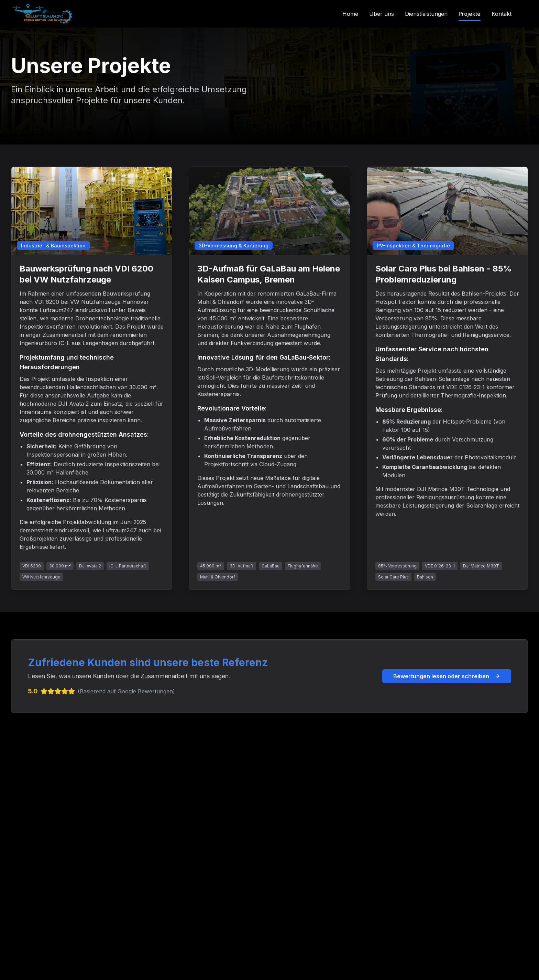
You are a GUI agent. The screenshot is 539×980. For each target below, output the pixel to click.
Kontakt (502, 14)
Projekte (470, 14)
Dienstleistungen (426, 14)
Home (350, 14)
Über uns (382, 14)
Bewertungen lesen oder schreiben (447, 676)
